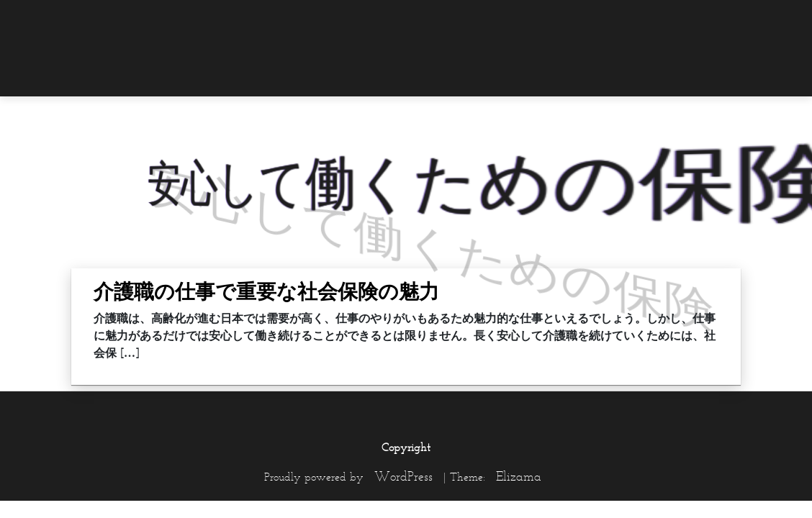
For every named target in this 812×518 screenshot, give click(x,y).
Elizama (519, 476)
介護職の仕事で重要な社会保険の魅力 (266, 291)
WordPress (403, 476)
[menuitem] (712, 19)
